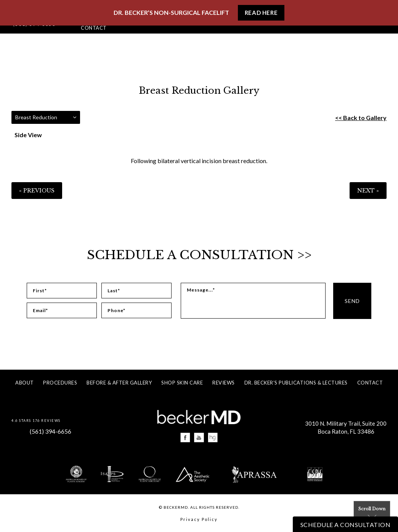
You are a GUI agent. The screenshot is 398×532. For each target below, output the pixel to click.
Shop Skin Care (182, 383)
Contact (94, 28)
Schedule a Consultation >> (199, 255)
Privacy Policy (199, 519)
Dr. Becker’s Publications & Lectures (296, 383)
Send (352, 301)
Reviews (224, 383)
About (25, 383)
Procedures (60, 383)
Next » (368, 191)
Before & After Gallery (119, 383)
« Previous (37, 191)
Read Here (261, 13)
